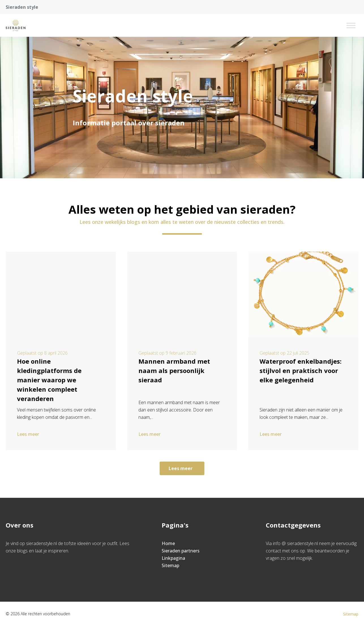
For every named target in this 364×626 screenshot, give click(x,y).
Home (168, 543)
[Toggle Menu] (351, 25)
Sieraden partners (181, 551)
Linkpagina (173, 558)
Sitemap (170, 565)
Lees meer (29, 434)
